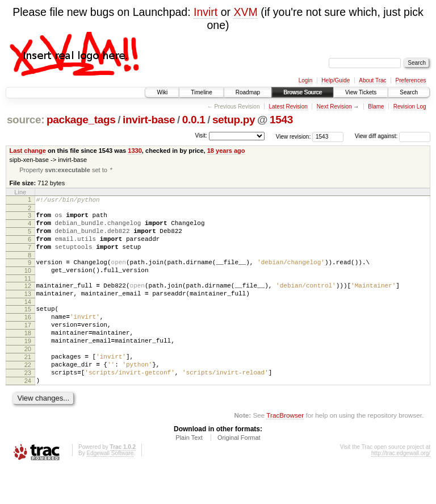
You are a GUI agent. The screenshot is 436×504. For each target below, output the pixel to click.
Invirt (206, 12)
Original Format (239, 473)
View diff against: (393, 136)
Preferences (411, 80)
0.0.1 (194, 120)
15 (28, 327)
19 (28, 366)
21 (28, 385)
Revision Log (410, 107)
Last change (28, 151)
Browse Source (303, 92)
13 (28, 310)
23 (28, 405)
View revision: (294, 136)
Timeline (201, 92)
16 (28, 337)
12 (28, 301)
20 (28, 376)
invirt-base (149, 120)
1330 (135, 151)
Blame (376, 107)
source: (26, 120)
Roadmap (248, 92)
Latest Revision (288, 107)
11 (28, 293)
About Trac (372, 80)
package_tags (81, 120)
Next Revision (334, 107)
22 (28, 395)
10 (28, 284)
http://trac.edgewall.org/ (401, 488)
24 (28, 414)
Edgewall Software (110, 488)
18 (28, 356)
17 (28, 347)
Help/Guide (336, 80)
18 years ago (226, 151)
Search (409, 92)
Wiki (162, 92)
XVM (245, 12)
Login (305, 80)
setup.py (234, 120)
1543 (281, 120)
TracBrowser (285, 450)
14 (28, 320)
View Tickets (361, 92)
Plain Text (189, 473)
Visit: (201, 136)
